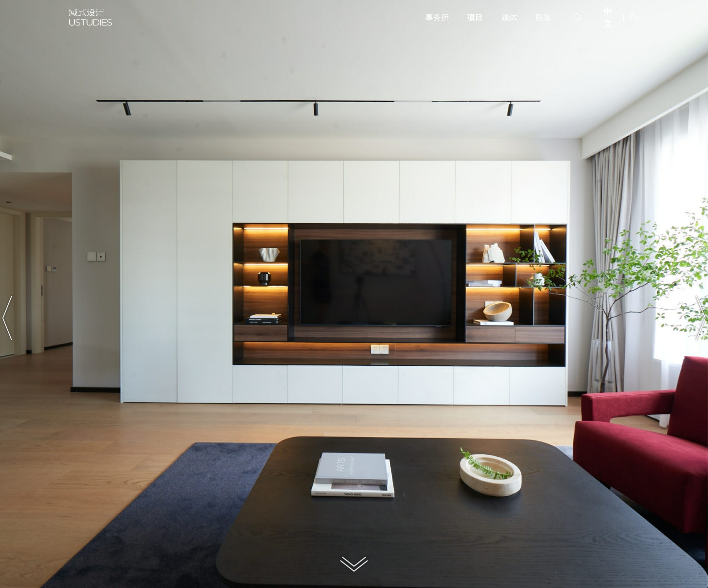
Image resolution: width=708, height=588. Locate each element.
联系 (543, 17)
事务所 (437, 17)
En (634, 17)
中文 (608, 17)
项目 (475, 17)
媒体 (509, 17)
